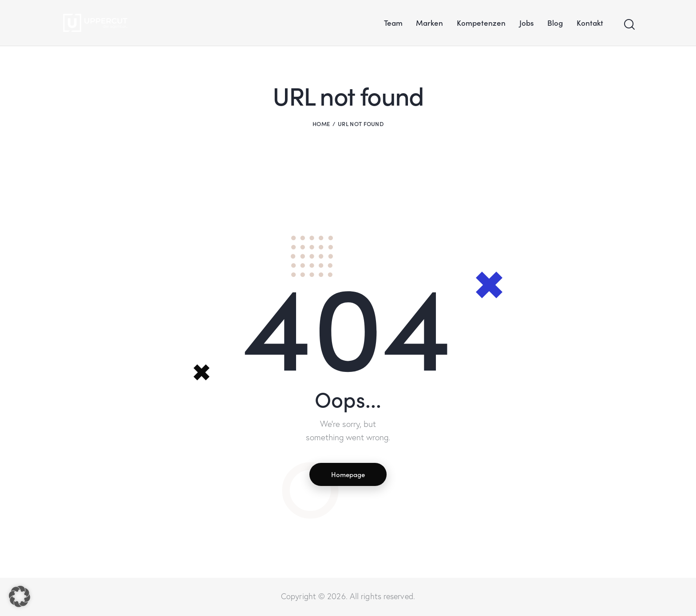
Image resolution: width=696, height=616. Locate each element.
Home (321, 124)
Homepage (348, 474)
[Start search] (629, 25)
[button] (20, 596)
